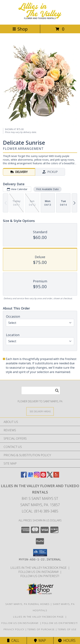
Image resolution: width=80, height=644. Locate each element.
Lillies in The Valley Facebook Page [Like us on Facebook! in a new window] (39, 568)
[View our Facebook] (24, 476)
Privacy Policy (14, 629)
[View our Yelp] (56, 476)
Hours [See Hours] (67, 640)
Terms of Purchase (41, 629)
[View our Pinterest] (43, 476)
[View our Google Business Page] (30, 476)
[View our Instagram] (37, 476)
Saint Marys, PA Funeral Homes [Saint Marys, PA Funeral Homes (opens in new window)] (28, 604)
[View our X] (50, 476)
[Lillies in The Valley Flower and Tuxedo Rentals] (40, 19)
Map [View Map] (40, 640)
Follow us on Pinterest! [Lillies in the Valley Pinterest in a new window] (40, 576)
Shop (20, 29)
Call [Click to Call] (13, 640)
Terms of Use (67, 629)
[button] (40, 553)
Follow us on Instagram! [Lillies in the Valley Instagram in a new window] (39, 572)
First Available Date (47, 189)
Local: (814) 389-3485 (40, 511)
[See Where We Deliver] (40, 411)
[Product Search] (41, 390)
